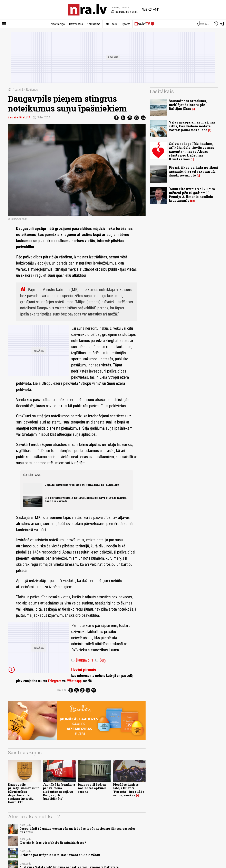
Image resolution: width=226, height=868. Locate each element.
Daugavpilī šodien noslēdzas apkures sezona (92, 788)
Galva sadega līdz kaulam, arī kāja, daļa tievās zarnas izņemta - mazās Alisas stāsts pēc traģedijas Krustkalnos (191, 151)
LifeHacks (111, 24)
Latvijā (19, 90)
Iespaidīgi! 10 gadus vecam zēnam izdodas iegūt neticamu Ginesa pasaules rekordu (78, 830)
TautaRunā (94, 24)
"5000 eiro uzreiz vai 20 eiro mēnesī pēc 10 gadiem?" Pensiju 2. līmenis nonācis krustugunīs (192, 195)
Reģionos (32, 90)
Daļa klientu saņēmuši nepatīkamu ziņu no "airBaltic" (82, 485)
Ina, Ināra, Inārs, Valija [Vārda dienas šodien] (124, 12)
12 (192, 201)
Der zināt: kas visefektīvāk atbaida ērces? (53, 843)
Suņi (101, 660)
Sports (126, 24)
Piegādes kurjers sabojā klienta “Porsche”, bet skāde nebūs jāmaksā (128, 790)
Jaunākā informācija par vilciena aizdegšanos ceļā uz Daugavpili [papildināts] (59, 792)
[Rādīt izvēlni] (4, 24)
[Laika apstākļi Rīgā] (150, 10)
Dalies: (62, 690)
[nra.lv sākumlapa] (87, 10)
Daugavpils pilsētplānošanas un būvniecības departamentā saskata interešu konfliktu (24, 793)
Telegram (54, 681)
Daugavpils (82, 660)
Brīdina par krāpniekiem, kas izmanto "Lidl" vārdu (60, 855)
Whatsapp (74, 681)
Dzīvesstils (76, 24)
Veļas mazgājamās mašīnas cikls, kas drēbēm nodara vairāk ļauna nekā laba (192, 126)
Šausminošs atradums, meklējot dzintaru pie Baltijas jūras (188, 105)
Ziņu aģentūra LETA (19, 117)
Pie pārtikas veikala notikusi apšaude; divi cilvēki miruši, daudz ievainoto (86, 499)
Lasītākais (162, 91)
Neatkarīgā (58, 24)
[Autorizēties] (222, 24)
